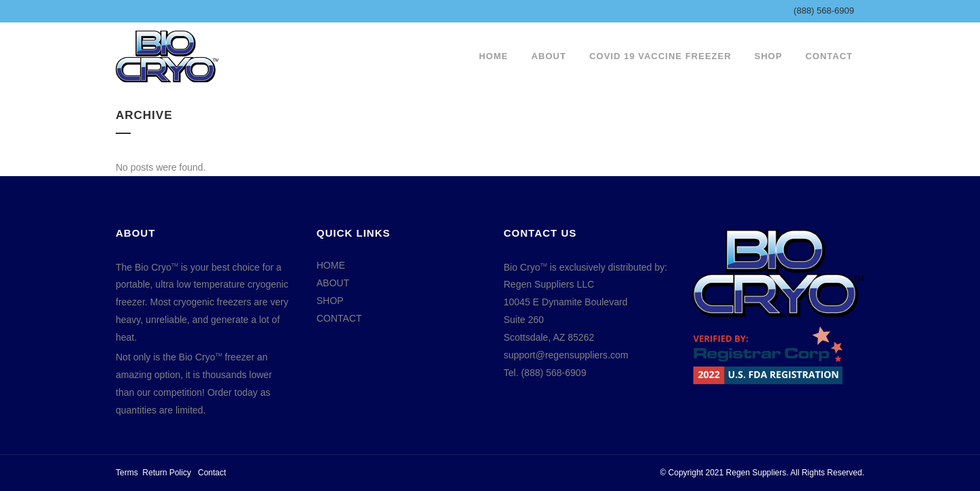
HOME (331, 265)
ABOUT (333, 283)
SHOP (330, 301)
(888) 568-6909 (824, 11)
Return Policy (166, 473)
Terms (127, 473)
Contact (212, 473)
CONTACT (339, 318)
